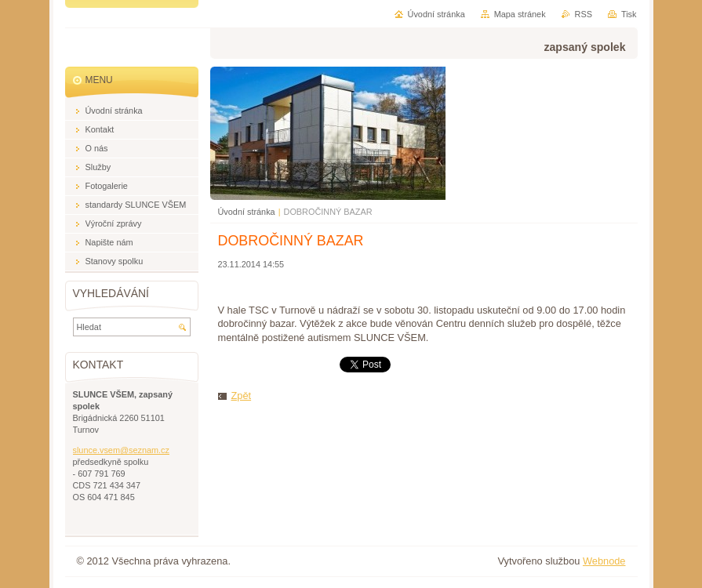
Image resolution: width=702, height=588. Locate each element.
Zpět (242, 396)
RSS (584, 14)
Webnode (604, 561)
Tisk (629, 14)
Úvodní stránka (247, 212)
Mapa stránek (520, 14)
